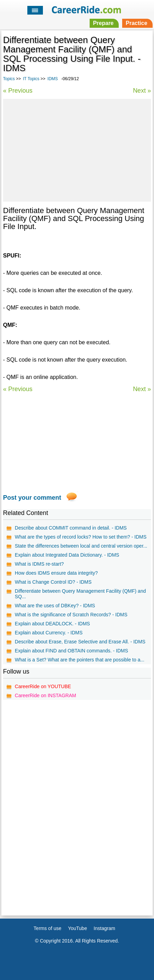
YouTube (77, 928)
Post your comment (32, 498)
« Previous (18, 91)
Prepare (103, 23)
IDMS (53, 79)
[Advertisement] (77, 149)
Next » (142, 91)
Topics (9, 79)
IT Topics (31, 79)
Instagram (105, 928)
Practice (136, 23)
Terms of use (47, 928)
